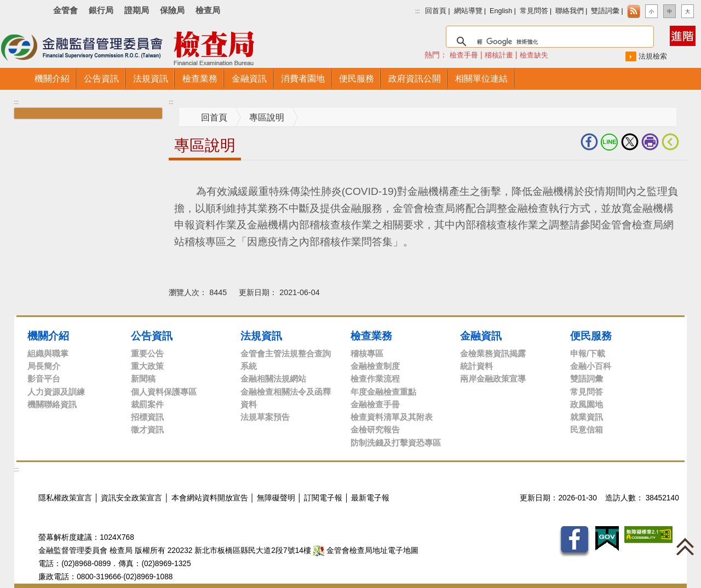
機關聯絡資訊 (52, 404)
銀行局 (101, 10)
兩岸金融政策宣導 (493, 379)
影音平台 (44, 379)
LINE (610, 142)
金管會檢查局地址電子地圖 (366, 550)
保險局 (172, 10)
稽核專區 (367, 353)
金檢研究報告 (375, 430)
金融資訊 (481, 336)
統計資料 (476, 366)
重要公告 (147, 353)
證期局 (137, 10)
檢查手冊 (464, 55)
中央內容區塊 (195, 177)
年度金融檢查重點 (383, 392)
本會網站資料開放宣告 (210, 498)
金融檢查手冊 (375, 404)
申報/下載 (588, 353)
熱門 (455, 54)
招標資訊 (147, 417)
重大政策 (147, 366)
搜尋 (430, 29)
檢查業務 (371, 336)
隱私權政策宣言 (65, 498)
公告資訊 (152, 336)
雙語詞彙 (605, 11)
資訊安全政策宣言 (131, 498)
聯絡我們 (570, 11)
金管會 (65, 10)
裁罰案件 (147, 404)
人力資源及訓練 (56, 392)
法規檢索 (653, 56)
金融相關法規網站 (273, 379)
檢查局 (208, 10)
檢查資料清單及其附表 (392, 417)
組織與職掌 (48, 353)
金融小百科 (591, 366)
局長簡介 (44, 366)
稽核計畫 (499, 55)
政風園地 (587, 404)
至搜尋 (300, 48)
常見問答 (534, 11)
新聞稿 (143, 379)
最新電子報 (370, 498)
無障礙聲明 (276, 498)
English (501, 11)
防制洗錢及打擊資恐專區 (396, 443)
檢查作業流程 (375, 379)
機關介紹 (48, 336)
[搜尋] (548, 42)
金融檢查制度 (375, 366)
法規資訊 (261, 336)
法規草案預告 (265, 417)
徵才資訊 (147, 430)
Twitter (630, 142)
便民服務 (591, 336)
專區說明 (267, 117)
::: (417, 11)
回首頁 (436, 11)
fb (589, 142)
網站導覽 (468, 11)
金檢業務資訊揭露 (493, 353)
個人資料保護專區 (164, 392)
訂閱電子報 (323, 498)
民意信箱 (587, 430)
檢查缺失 (534, 55)
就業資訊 (587, 417)
